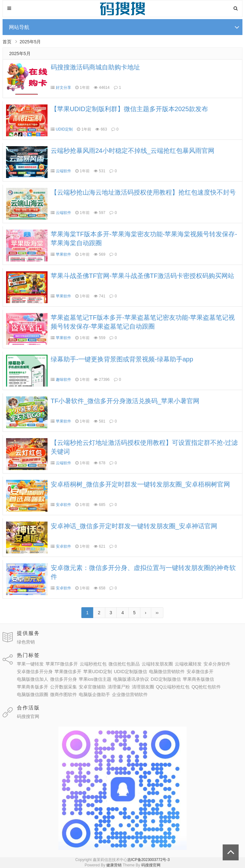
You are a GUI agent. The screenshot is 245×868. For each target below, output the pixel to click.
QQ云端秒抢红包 (173, 687)
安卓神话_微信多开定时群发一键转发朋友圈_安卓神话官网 (134, 526)
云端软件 (63, 171)
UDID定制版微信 (130, 672)
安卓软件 (63, 505)
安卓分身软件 (217, 664)
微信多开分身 (63, 679)
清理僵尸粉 (119, 687)
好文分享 (63, 88)
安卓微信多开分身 (35, 672)
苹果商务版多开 (33, 687)
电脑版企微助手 (94, 694)
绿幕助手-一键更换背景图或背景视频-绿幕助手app (122, 359)
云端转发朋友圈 (157, 664)
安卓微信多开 (200, 672)
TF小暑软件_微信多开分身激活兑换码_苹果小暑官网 (125, 401)
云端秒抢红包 (93, 664)
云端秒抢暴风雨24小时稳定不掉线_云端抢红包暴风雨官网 (133, 151)
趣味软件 (63, 380)
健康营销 (114, 865)
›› (157, 613)
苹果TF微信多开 (62, 664)
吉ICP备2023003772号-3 (148, 860)
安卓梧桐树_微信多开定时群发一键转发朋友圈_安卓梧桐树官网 (140, 484)
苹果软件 (63, 254)
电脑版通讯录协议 (131, 679)
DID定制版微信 (166, 679)
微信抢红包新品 (124, 664)
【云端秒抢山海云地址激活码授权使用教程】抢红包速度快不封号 (143, 192)
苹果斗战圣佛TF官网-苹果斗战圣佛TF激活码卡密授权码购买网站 (143, 276)
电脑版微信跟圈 (33, 694)
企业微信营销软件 (130, 694)
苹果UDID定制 (98, 672)
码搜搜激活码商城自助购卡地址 (95, 67)
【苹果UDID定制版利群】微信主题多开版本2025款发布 (129, 109)
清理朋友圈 (143, 687)
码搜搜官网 (28, 716)
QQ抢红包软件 (206, 687)
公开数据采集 (63, 687)
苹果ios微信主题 (95, 679)
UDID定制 (64, 129)
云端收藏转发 (188, 664)
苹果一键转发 (30, 664)
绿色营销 (26, 642)
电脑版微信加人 (33, 679)
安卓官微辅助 (92, 687)
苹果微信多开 (68, 672)
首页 (7, 42)
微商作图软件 (63, 694)
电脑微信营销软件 (167, 672)
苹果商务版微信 (198, 679)
